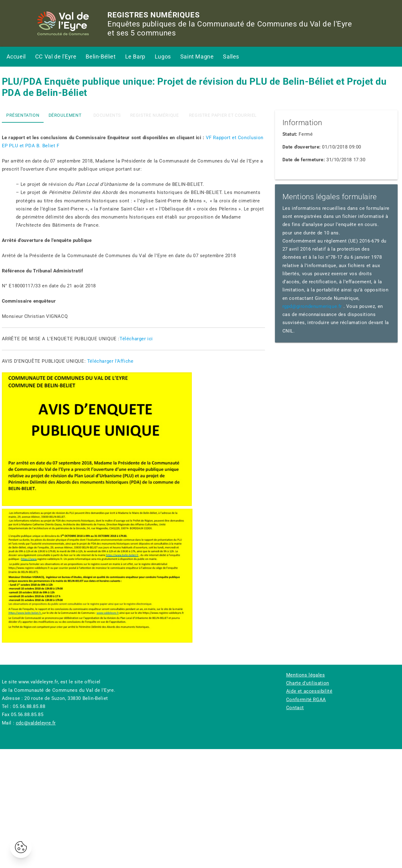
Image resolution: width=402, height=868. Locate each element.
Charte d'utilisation (308, 683)
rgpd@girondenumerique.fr (312, 306)
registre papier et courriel (223, 115)
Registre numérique (155, 115)
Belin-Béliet (101, 57)
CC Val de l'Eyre (56, 57)
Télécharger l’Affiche (110, 361)
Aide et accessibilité (309, 691)
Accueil (16, 57)
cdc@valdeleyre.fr (36, 723)
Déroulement (65, 115)
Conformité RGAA (306, 700)
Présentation (23, 115)
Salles (231, 57)
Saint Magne (197, 57)
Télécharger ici (136, 339)
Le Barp (135, 57)
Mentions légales (306, 675)
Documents (107, 115)
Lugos (163, 57)
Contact (295, 708)
